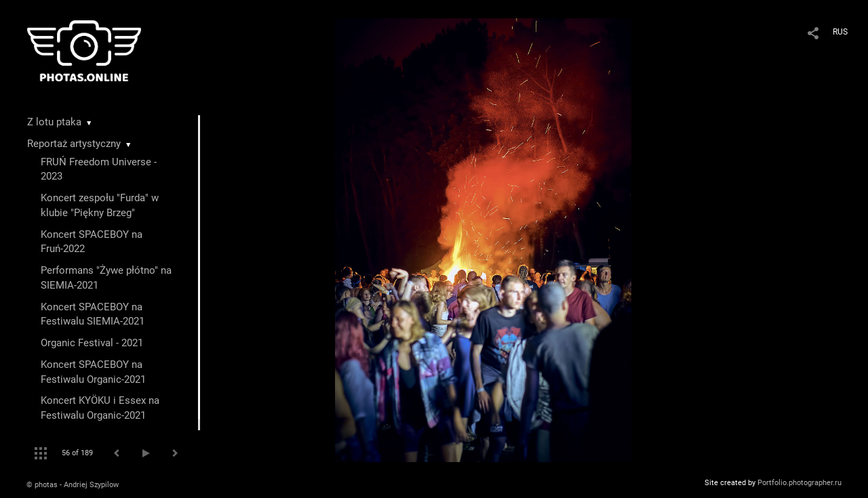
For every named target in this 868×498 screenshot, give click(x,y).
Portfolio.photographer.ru (800, 483)
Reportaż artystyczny (74, 144)
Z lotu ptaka (54, 122)
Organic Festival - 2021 (92, 343)
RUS (840, 32)
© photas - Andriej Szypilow (73, 485)
